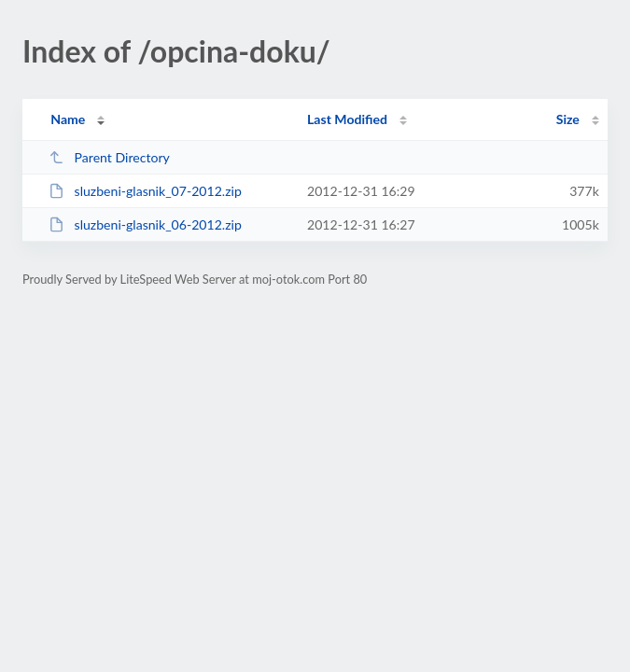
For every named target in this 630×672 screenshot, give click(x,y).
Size (568, 119)
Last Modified (347, 119)
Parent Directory (109, 157)
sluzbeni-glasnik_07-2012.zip (145, 191)
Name (68, 119)
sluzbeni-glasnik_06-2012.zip (145, 224)
